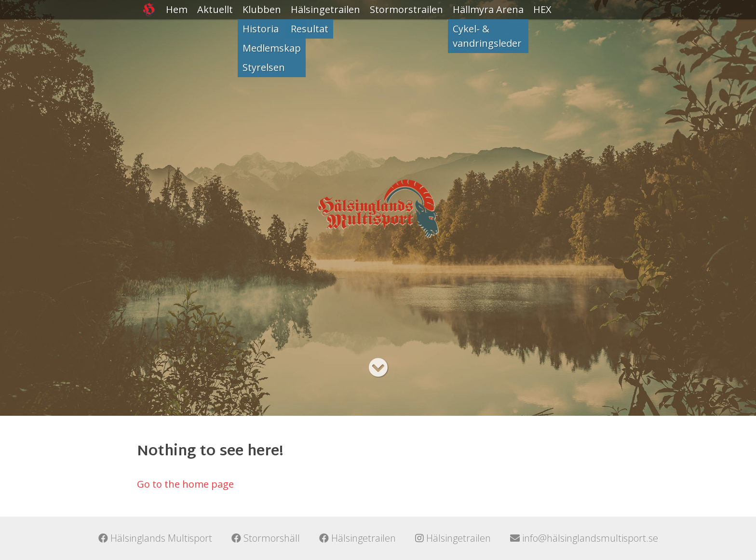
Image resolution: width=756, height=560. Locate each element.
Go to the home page (185, 484)
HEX (542, 9)
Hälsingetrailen (325, 9)
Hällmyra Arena (488, 9)
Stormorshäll (266, 538)
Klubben (262, 9)
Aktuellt (215, 9)
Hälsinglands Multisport (155, 538)
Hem (177, 9)
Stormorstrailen (406, 9)
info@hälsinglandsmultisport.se (584, 538)
